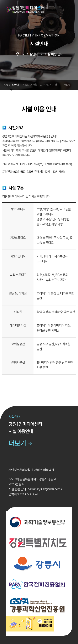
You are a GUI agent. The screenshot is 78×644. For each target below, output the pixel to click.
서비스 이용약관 (44, 470)
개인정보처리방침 (19, 470)
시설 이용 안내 (11, 85)
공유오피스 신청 (48, 85)
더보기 (21, 443)
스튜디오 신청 (30, 85)
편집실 (67, 85)
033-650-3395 (24, 172)
